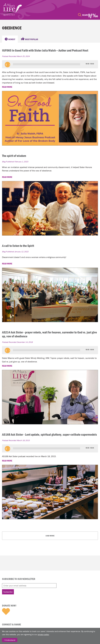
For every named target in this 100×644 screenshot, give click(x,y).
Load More (50, 536)
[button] (7, 65)
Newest (12, 39)
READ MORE (7, 87)
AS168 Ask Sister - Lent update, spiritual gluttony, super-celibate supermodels (49, 434)
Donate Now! (9, 606)
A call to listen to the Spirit (18, 246)
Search (86, 15)
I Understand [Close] (10, 640)
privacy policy (43, 634)
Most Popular (32, 39)
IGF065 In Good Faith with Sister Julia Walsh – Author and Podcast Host (45, 50)
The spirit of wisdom (14, 156)
